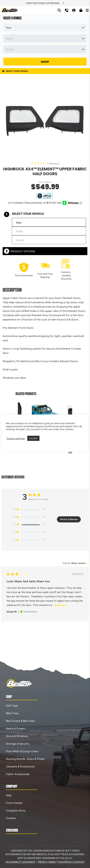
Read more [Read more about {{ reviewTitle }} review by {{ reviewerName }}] (61, 605)
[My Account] (74, 10)
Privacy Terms (47, 862)
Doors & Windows (17, 736)
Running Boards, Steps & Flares (25, 759)
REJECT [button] (44, 438)
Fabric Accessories (18, 774)
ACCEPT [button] (33, 438)
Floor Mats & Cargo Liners (22, 751)
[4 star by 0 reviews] (29, 517)
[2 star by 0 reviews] (29, 533)
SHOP (45, 61)
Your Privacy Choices (71, 862)
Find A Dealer (14, 803)
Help (9, 795)
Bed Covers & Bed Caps (20, 721)
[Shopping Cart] (81, 10)
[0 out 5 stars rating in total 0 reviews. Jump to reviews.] (45, 163)
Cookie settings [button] (16, 438)
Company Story (16, 810)
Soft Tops (12, 705)
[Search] (59, 10)
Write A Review (69, 519)
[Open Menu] (87, 10)
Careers (11, 818)
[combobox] (76, 563)
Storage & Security (18, 743)
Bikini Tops (12, 713)
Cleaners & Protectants (20, 766)
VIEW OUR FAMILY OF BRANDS (43, 3)
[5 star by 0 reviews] (29, 510)
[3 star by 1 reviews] (29, 525)
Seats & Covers (15, 728)
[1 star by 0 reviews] (29, 540)
